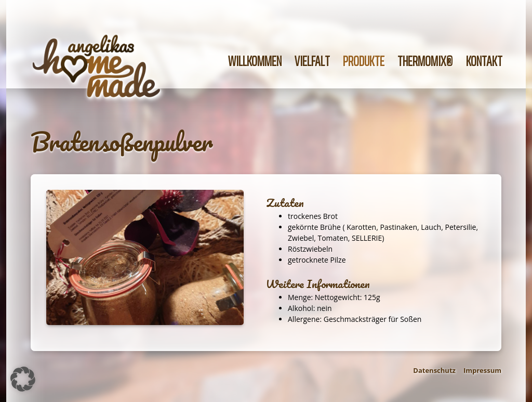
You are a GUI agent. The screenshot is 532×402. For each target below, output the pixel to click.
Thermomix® (425, 61)
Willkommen (255, 61)
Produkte (364, 61)
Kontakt (484, 61)
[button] (23, 379)
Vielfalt (312, 61)
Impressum (482, 370)
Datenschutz (434, 370)
